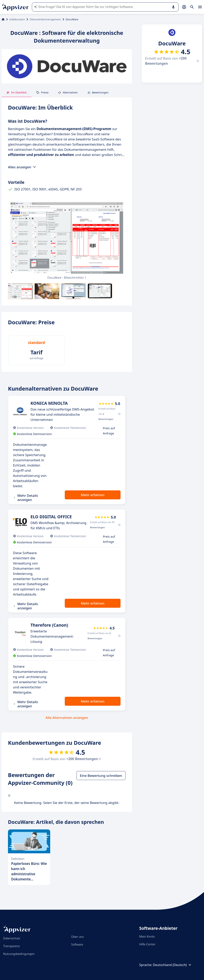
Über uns (77, 937)
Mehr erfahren (93, 495)
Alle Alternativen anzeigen (67, 718)
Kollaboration (17, 19)
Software (77, 944)
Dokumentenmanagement (45, 19)
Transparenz (12, 946)
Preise (42, 92)
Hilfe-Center (147, 944)
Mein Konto (147, 936)
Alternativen (68, 92)
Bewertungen (98, 92)
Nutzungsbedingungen (19, 954)
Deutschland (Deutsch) (173, 965)
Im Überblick (17, 92)
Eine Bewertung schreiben (101, 776)
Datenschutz (12, 938)
